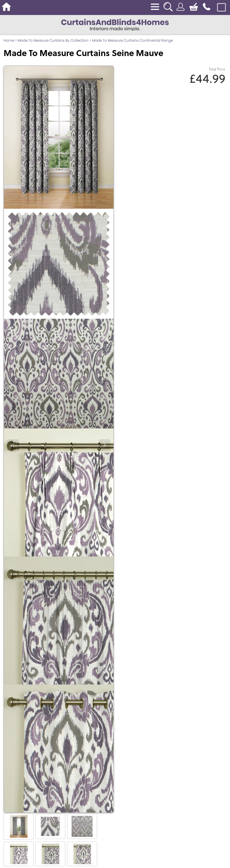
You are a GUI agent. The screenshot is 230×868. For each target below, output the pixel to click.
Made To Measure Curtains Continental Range (132, 40)
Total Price (217, 69)
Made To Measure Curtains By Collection (53, 40)
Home (9, 40)
